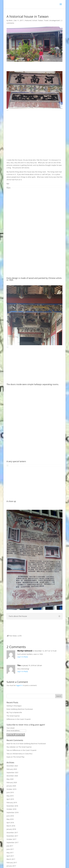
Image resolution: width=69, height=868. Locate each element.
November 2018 (12, 806)
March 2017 (11, 859)
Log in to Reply (23, 657)
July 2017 (10, 846)
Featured (28, 20)
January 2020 (11, 786)
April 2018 (10, 823)
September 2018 (12, 812)
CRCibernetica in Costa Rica (22, 754)
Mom (11, 20)
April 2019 (10, 799)
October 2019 (11, 789)
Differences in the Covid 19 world (19, 719)
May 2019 (10, 796)
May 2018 (10, 819)
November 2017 (12, 836)
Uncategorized (54, 20)
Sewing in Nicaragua (14, 706)
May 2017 (10, 853)
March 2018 (11, 826)
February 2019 (12, 803)
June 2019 (10, 792)
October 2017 (11, 839)
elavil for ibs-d (12, 744)
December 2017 (12, 833)
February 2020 (12, 782)
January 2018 (11, 829)
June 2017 (10, 849)
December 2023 (12, 766)
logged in (19, 685)
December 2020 (12, 776)
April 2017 (10, 856)
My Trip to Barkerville (14, 712)
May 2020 (10, 779)
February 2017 (12, 863)
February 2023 (12, 769)
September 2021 (12, 772)
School (35, 20)
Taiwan (40, 20)
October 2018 (11, 809)
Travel (46, 20)
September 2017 (12, 842)
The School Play (19, 757)
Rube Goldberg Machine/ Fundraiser (20, 709)
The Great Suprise (13, 716)
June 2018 (10, 816)
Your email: (11, 728)
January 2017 (11, 866)
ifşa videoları (11, 747)
